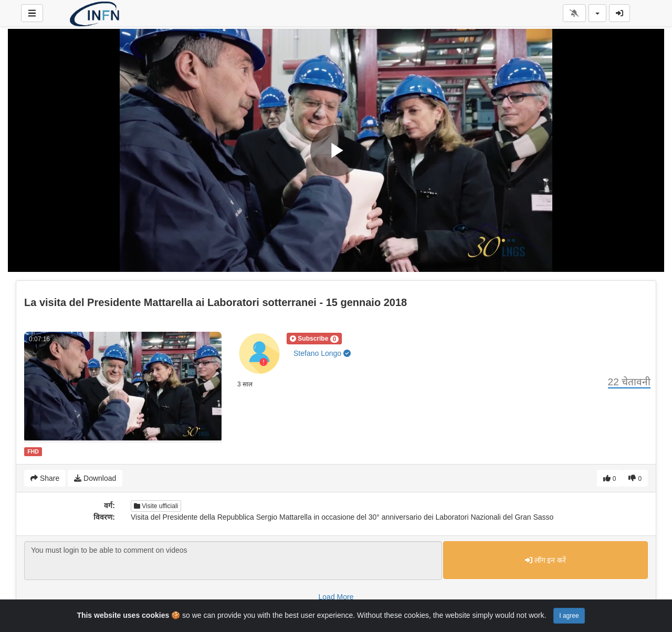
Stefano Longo (322, 353)
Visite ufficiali (156, 506)
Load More (336, 597)
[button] (314, 339)
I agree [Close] (569, 616)
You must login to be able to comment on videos (233, 561)
